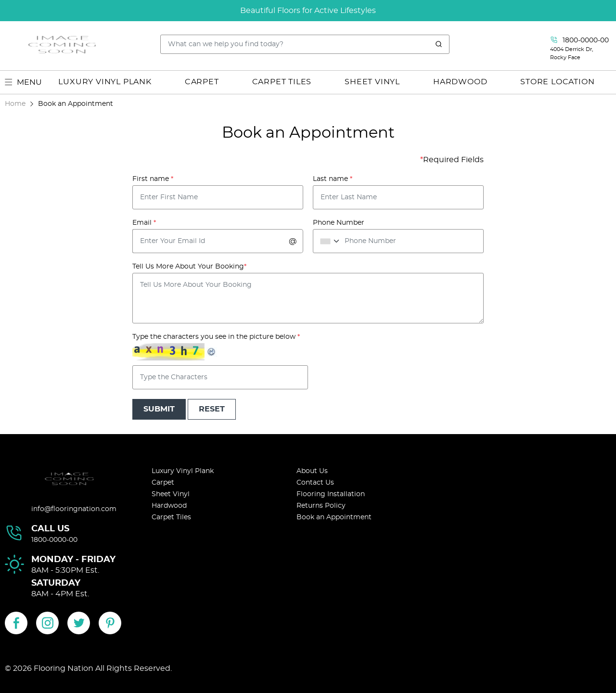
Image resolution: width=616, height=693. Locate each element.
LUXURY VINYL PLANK (105, 82)
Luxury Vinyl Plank (183, 471)
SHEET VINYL (372, 82)
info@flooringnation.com (74, 509)
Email (144, 223)
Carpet (163, 483)
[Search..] (305, 44)
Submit (159, 409)
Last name (333, 179)
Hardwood (169, 506)
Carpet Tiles (171, 517)
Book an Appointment (334, 517)
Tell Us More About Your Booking (189, 267)
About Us (312, 471)
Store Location (557, 82)
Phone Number (339, 223)
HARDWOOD (460, 82)
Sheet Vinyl (171, 494)
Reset (212, 409)
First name (153, 179)
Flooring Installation (331, 494)
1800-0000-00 (54, 540)
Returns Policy (321, 506)
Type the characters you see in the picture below (216, 337)
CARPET (202, 82)
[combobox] (328, 241)
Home (15, 104)
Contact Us (315, 483)
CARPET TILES (282, 82)
